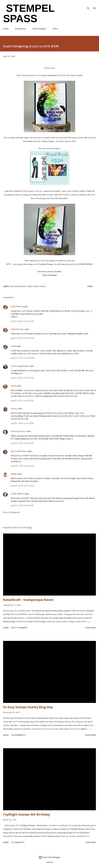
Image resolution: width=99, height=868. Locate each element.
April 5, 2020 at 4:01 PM (22, 400)
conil (13, 346)
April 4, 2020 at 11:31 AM (22, 338)
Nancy (14, 408)
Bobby (14, 474)
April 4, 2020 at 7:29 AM (22, 321)
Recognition (20, 29)
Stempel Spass (29, 13)
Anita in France (18, 431)
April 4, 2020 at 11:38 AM (23, 358)
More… (56, 29)
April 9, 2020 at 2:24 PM (22, 486)
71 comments (18, 842)
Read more (91, 628)
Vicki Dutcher (17, 329)
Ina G (13, 386)
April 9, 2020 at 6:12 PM (22, 505)
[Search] (88, 5)
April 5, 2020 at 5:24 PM (22, 423)
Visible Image (39, 286)
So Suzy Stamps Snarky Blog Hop (28, 707)
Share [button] (90, 286)
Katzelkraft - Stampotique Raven (28, 600)
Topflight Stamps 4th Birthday (27, 814)
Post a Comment (11, 512)
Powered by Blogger (49, 857)
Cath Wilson (17, 306)
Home (6, 29)
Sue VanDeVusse (19, 451)
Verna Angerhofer (20, 366)
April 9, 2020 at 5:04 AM (22, 466)
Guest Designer (39, 29)
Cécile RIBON (17, 494)
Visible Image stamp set (32, 191)
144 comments (18, 735)
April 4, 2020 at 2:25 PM (22, 378)
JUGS (61, 75)
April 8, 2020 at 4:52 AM (22, 443)
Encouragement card (21, 286)
